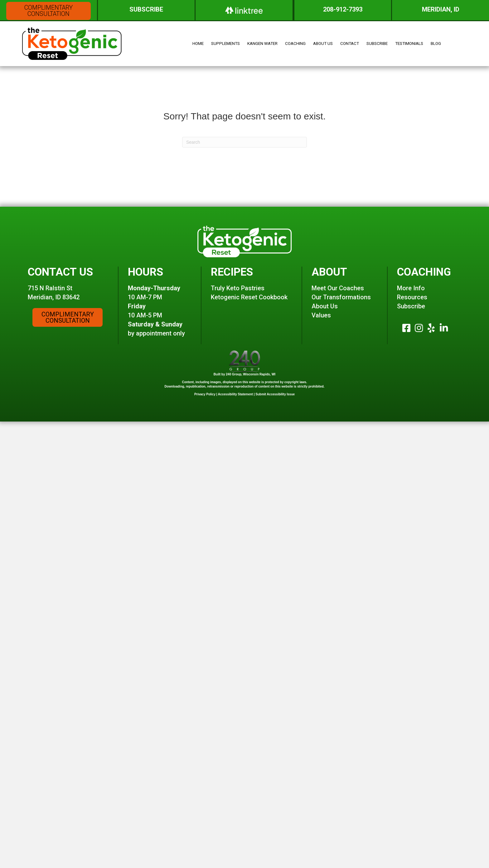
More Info (411, 281)
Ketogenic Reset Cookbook (249, 290)
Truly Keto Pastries (238, 281)
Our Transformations (341, 290)
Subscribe (411, 299)
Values (321, 308)
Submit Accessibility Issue (275, 387)
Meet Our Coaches (338, 281)
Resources (412, 290)
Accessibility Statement (235, 387)
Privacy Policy (205, 387)
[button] (48, 11)
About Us (325, 299)
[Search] (244, 133)
